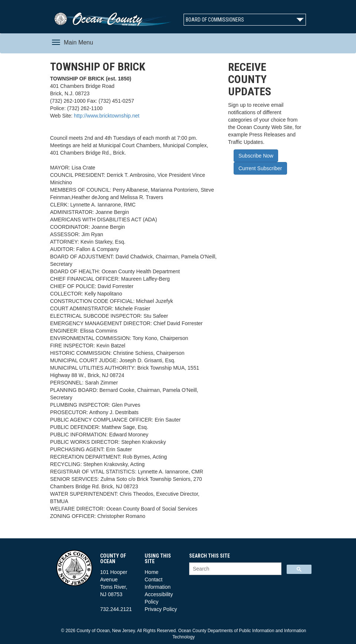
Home (151, 572)
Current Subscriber (260, 168)
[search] (235, 569)
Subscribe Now (256, 156)
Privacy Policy (161, 609)
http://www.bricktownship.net (107, 116)
